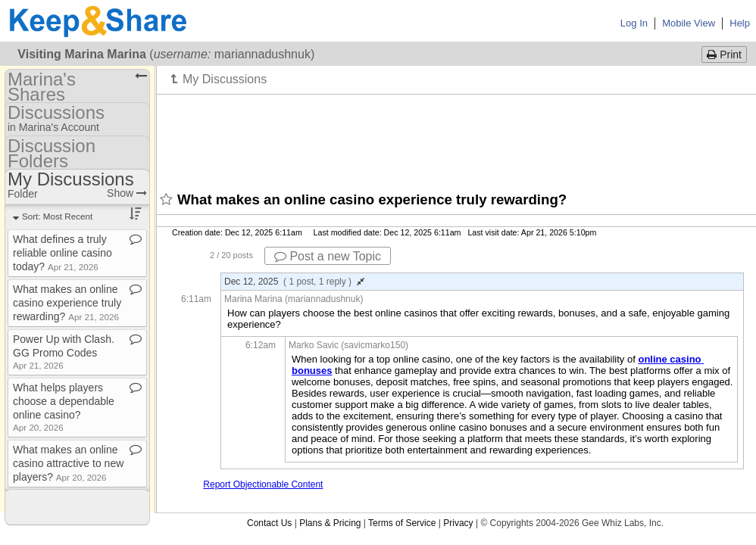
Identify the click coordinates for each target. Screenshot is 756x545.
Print (724, 54)
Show (127, 193)
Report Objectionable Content (263, 484)
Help (740, 23)
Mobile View (689, 23)
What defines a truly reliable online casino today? (62, 253)
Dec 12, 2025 (294, 282)
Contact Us (269, 523)
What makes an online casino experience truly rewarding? (67, 303)
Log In (634, 23)
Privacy (458, 523)
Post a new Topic (328, 256)
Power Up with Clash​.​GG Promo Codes (64, 352)
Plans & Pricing (330, 523)
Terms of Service (402, 523)
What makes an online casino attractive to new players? (68, 463)
